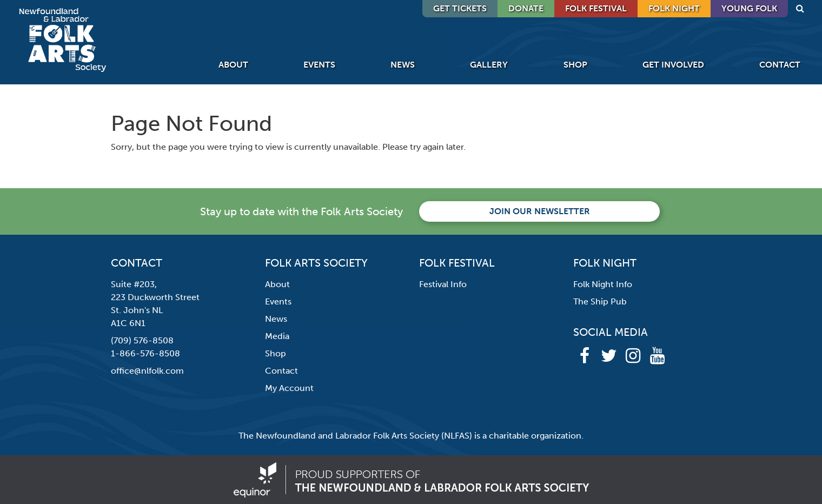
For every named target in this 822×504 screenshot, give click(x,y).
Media (277, 336)
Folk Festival (596, 8)
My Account (289, 388)
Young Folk (749, 8)
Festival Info (443, 284)
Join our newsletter (540, 211)
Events (319, 65)
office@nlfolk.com (147, 371)
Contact (780, 65)
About (233, 65)
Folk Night (674, 8)
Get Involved (673, 65)
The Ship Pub (600, 301)
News (403, 65)
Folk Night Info (603, 284)
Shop (575, 65)
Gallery (489, 65)
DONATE (526, 8)
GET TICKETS (460, 8)
